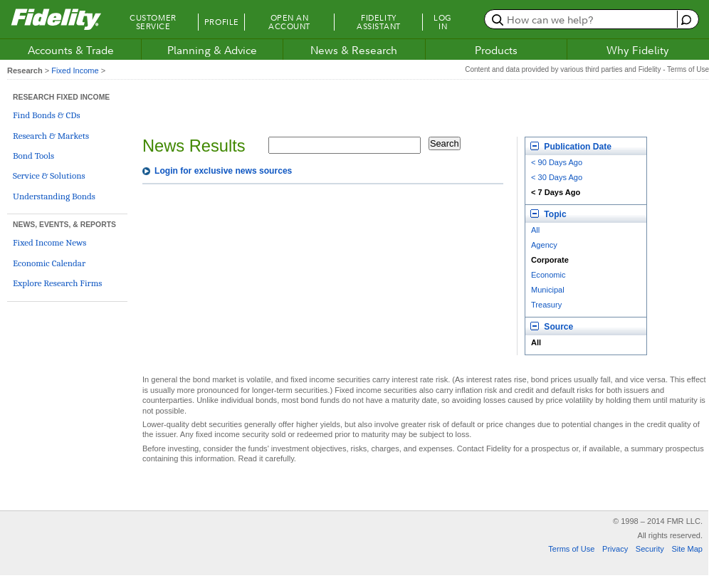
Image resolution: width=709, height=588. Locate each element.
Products (496, 50)
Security (650, 549)
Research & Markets (51, 136)
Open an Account (289, 22)
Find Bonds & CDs (47, 115)
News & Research (354, 50)
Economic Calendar (49, 263)
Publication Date (571, 147)
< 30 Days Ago (557, 177)
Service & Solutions (49, 175)
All (535, 230)
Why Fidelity (638, 50)
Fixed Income (75, 70)
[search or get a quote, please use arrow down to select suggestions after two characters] (583, 19)
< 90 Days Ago (557, 162)
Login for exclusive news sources (223, 171)
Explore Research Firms (57, 283)
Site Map (687, 549)
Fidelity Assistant (379, 22)
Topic (548, 214)
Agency (544, 245)
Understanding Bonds (54, 196)
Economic (548, 275)
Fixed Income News (49, 242)
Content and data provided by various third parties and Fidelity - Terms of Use (587, 69)
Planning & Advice (212, 50)
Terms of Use (571, 549)
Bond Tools (33, 156)
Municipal (548, 290)
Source (552, 327)
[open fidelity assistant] (684, 19)
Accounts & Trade (71, 50)
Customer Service (153, 22)
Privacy (615, 549)
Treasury (546, 305)
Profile (222, 22)
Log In (443, 22)
